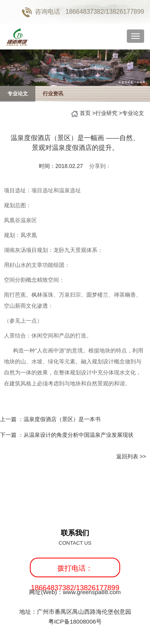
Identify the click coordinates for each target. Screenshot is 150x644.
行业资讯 (53, 94)
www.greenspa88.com (92, 592)
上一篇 (50, 419)
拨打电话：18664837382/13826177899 (75, 571)
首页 (85, 113)
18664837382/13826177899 (105, 12)
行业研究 (106, 113)
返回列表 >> (131, 456)
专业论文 (18, 94)
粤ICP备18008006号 (75, 621)
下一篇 (67, 435)
